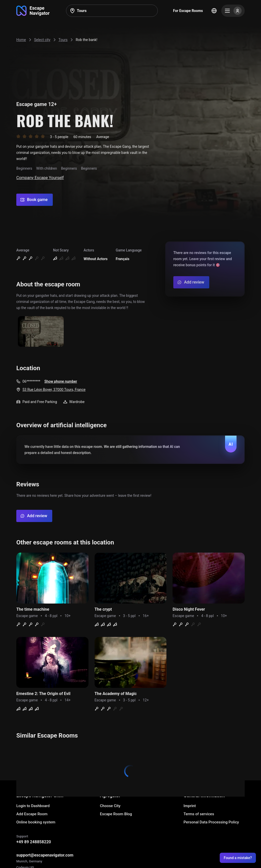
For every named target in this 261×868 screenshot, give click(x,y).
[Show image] (41, 332)
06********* (31, 381)
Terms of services (199, 814)
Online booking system (36, 822)
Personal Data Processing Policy (211, 822)
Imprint (190, 806)
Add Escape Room (32, 814)
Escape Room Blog (116, 814)
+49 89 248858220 (34, 842)
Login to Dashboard (33, 806)
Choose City (110, 806)
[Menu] (233, 11)
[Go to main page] (33, 11)
